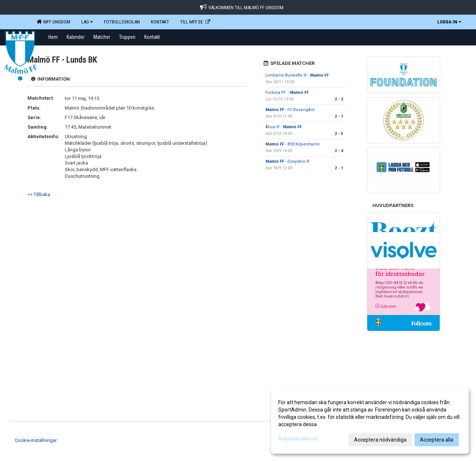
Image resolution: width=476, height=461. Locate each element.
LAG (87, 22)
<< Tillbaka (39, 194)
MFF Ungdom (53, 22)
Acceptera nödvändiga (380, 440)
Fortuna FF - (287, 93)
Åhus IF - (284, 127)
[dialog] (370, 421)
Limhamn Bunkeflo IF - (297, 75)
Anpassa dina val (298, 439)
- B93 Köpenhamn (293, 144)
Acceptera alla (437, 440)
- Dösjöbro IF (288, 161)
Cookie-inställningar (36, 440)
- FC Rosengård (290, 110)
